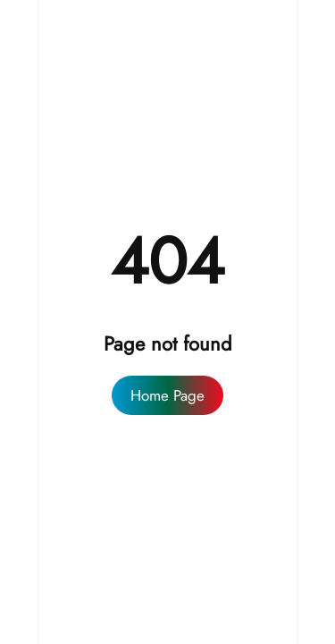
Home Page (167, 395)
